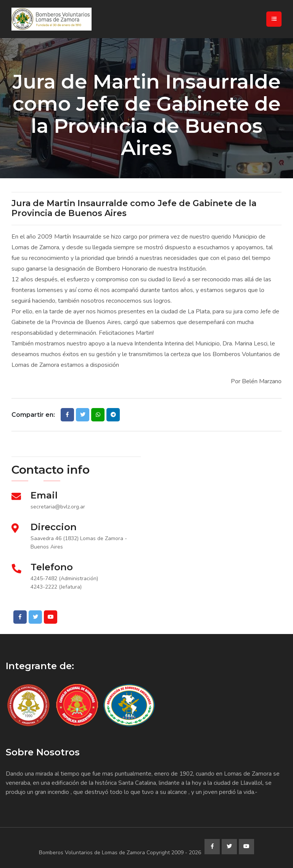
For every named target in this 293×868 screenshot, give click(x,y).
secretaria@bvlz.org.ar (58, 507)
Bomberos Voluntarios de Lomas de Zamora (92, 853)
